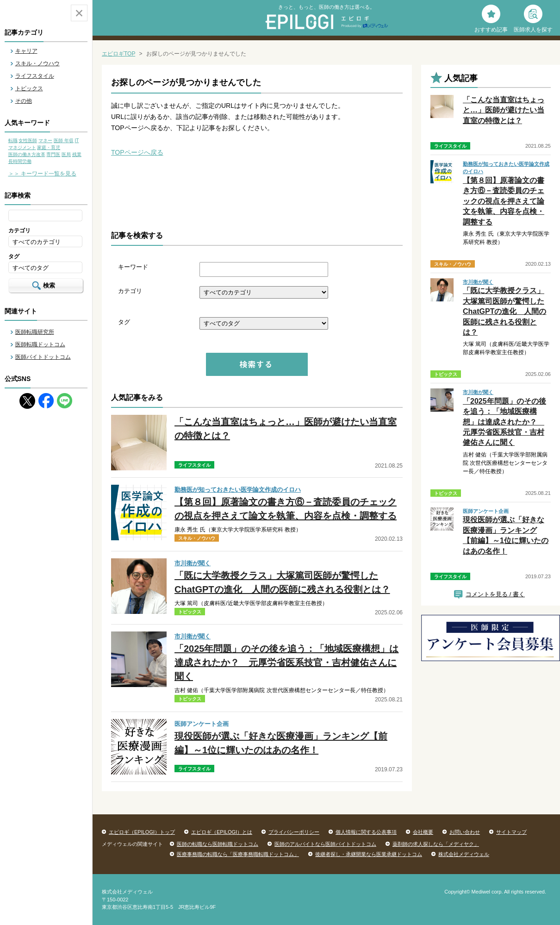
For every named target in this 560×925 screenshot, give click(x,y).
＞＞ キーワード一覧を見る (42, 174)
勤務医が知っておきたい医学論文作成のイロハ (238, 490)
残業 (77, 154)
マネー (45, 141)
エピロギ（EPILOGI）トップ (142, 832)
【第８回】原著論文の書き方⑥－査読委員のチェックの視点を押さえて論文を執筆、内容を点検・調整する (504, 201)
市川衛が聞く (193, 563)
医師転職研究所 (35, 332)
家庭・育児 (49, 147)
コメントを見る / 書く (495, 594)
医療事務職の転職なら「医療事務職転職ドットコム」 (238, 854)
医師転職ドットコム (40, 344)
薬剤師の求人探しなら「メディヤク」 (436, 844)
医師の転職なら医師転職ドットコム (218, 844)
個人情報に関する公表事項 (366, 832)
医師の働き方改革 (27, 154)
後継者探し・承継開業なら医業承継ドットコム (369, 854)
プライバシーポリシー (294, 832)
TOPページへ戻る (137, 152)
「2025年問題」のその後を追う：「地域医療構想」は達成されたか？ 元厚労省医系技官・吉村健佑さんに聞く (287, 662)
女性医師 (28, 141)
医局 (66, 154)
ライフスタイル (35, 76)
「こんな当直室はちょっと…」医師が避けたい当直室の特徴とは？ (504, 110)
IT (77, 141)
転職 (13, 141)
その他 (24, 101)
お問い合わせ (465, 832)
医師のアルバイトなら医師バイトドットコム (325, 844)
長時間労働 (20, 161)
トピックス (29, 88)
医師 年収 (64, 141)
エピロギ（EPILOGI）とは (222, 832)
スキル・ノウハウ (37, 63)
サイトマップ (511, 832)
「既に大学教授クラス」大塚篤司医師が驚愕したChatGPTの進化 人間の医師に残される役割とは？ (504, 311)
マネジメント (22, 147)
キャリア (26, 51)
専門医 (53, 154)
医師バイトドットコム (43, 357)
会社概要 (423, 832)
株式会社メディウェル (464, 854)
